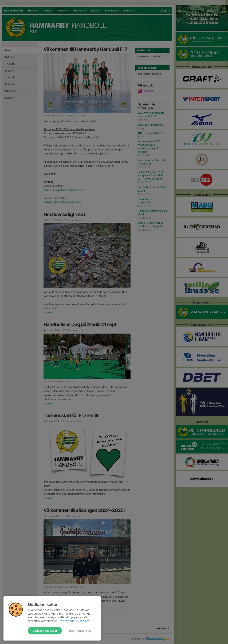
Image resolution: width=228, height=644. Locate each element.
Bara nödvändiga (80, 631)
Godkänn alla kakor (45, 631)
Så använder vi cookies (74, 621)
